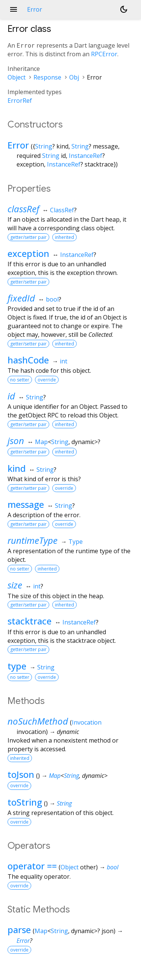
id (11, 396)
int (64, 361)
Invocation (87, 722)
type (17, 666)
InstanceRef (86, 156)
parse (19, 930)
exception (28, 253)
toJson (21, 774)
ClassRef (62, 210)
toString (25, 802)
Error (18, 145)
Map (41, 442)
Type (76, 542)
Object (17, 77)
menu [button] (14, 9)
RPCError (104, 54)
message (26, 504)
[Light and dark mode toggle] (124, 9)
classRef (23, 209)
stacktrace (30, 621)
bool (52, 299)
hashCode (28, 360)
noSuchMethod (38, 721)
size (15, 585)
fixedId (21, 298)
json (16, 440)
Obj (74, 77)
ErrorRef (20, 101)
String (44, 146)
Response (47, 77)
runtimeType (33, 540)
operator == (32, 866)
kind (17, 468)
